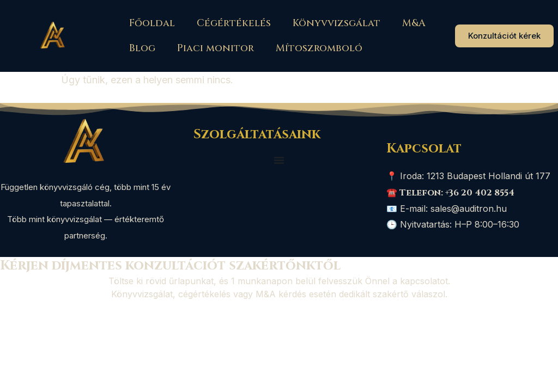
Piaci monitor (216, 48)
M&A (414, 23)
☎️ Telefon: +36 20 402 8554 (450, 193)
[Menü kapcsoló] (279, 160)
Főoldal (152, 23)
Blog (142, 48)
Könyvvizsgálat (336, 23)
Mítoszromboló (319, 48)
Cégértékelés (234, 23)
